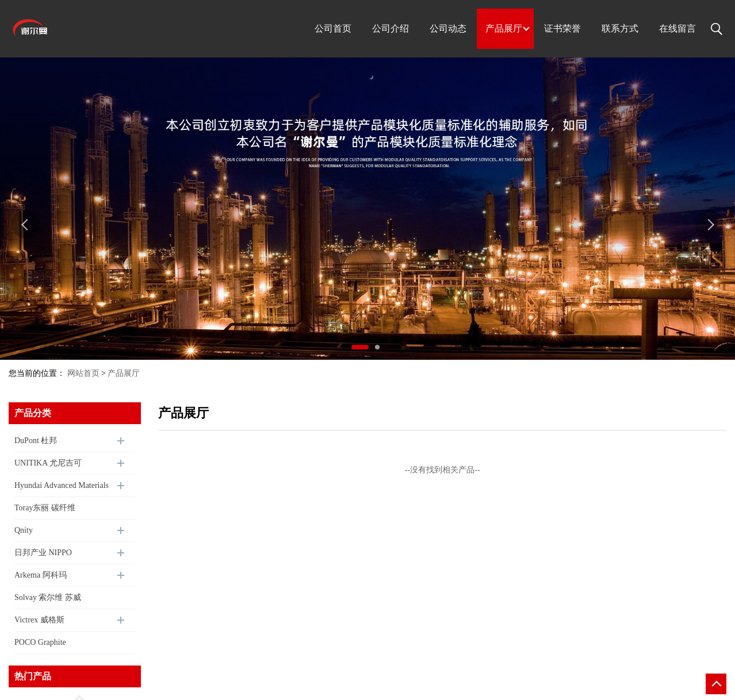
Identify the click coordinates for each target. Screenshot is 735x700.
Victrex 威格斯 (39, 620)
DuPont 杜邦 (36, 441)
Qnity (24, 530)
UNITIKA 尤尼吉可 (48, 463)
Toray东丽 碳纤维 (45, 508)
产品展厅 (124, 373)
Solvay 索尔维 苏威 (48, 597)
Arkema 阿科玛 (41, 575)
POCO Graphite (40, 642)
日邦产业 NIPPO (43, 553)
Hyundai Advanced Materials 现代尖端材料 (62, 489)
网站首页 (83, 373)
